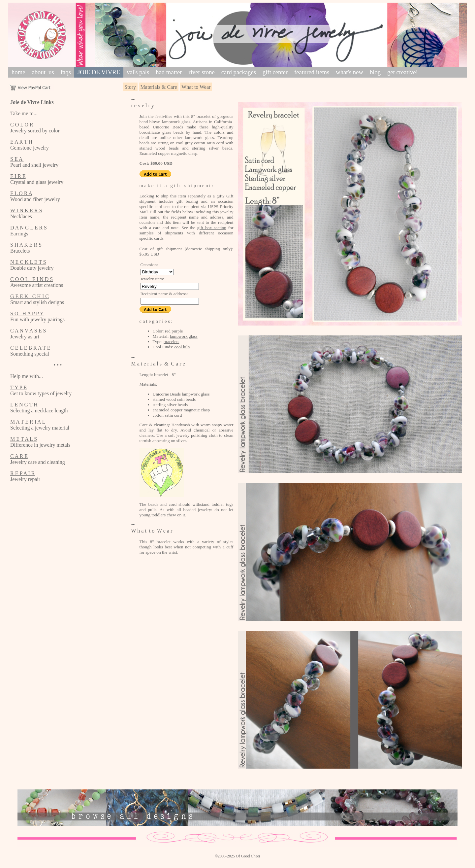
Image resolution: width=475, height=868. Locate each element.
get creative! (403, 72)
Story (130, 87)
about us (43, 72)
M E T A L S (24, 439)
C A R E (19, 456)
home (18, 72)
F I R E (18, 176)
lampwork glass (184, 336)
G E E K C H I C (30, 296)
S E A (17, 159)
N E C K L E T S (28, 262)
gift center (275, 72)
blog (375, 72)
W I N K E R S (26, 210)
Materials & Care (159, 87)
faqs (66, 72)
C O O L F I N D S (32, 279)
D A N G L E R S (29, 228)
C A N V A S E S (28, 331)
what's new (349, 72)
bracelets (171, 342)
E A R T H (22, 142)
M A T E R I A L (28, 422)
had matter (169, 72)
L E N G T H (24, 405)
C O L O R (22, 125)
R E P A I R (23, 473)
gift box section (212, 228)
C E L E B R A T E (30, 348)
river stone (202, 72)
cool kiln (182, 347)
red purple (174, 331)
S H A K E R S (26, 245)
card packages (239, 72)
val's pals (138, 72)
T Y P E (18, 387)
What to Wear (196, 87)
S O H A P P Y (27, 313)
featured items (312, 72)
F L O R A (21, 193)
